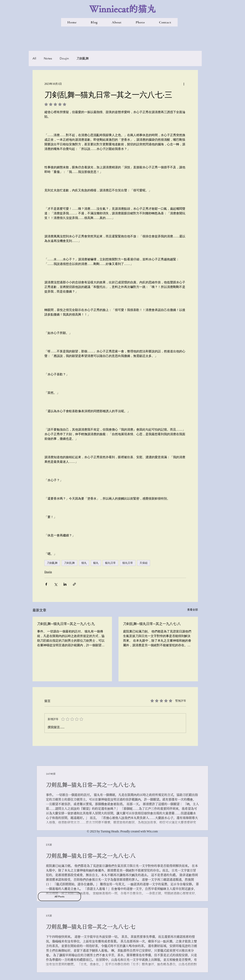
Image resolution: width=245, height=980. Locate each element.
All (34, 58)
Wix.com (152, 831)
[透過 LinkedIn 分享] (65, 584)
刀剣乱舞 (69, 563)
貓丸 (96, 563)
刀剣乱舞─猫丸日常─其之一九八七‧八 (152, 624)
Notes (48, 58)
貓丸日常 (110, 563)
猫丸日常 (128, 563)
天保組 (144, 563)
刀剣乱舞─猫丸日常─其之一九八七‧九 (66, 624)
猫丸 (84, 563)
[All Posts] (59, 897)
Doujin (64, 58)
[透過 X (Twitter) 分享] (56, 584)
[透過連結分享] (74, 584)
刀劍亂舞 (83, 58)
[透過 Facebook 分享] (46, 584)
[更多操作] (184, 84)
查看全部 (193, 610)
